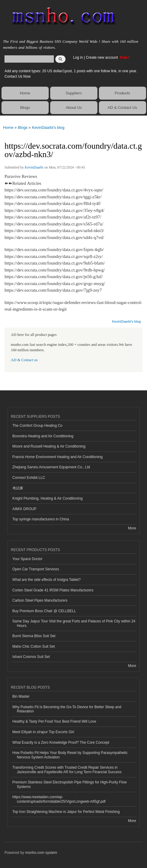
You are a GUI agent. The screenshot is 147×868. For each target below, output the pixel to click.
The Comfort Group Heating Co (37, 426)
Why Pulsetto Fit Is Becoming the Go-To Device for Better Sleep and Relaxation (67, 709)
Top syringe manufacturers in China (41, 519)
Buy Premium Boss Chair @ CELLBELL (44, 611)
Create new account (102, 57)
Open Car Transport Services (36, 569)
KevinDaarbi (34, 167)
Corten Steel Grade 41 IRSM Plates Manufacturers (53, 590)
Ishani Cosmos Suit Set (31, 657)
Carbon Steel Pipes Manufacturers (40, 600)
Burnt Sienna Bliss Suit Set (34, 636)
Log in (78, 57)
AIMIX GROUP (24, 509)
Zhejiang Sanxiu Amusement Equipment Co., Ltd (51, 467)
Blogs (25, 108)
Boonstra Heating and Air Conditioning (43, 436)
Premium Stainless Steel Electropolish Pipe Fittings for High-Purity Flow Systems (69, 784)
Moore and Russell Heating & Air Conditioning (49, 446)
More (132, 528)
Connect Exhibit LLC (29, 478)
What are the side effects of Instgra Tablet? (46, 580)
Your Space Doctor (27, 559)
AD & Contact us (24, 360)
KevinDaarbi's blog (48, 127)
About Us (74, 108)
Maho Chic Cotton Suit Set (34, 646)
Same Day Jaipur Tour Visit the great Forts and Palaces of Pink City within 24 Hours (74, 623)
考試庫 (18, 488)
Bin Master (21, 696)
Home (25, 93)
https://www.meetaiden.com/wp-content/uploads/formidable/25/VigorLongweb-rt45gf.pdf (59, 799)
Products (122, 93)
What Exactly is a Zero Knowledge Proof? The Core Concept (61, 742)
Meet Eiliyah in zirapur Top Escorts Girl (43, 732)
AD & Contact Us (122, 108)
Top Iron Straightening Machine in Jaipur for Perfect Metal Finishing (66, 812)
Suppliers (74, 93)
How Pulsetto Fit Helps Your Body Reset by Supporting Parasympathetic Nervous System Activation (70, 755)
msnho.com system (41, 853)
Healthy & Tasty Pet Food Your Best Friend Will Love (54, 721)
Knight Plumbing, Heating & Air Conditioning (47, 498)
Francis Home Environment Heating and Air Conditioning (57, 457)
